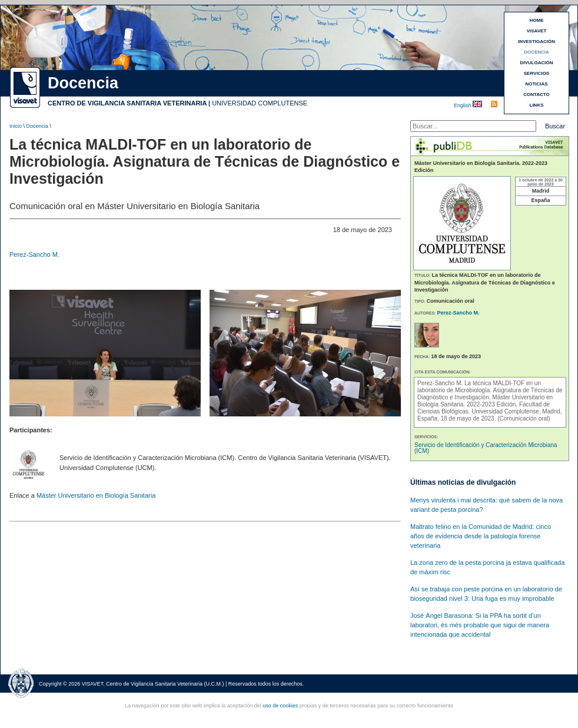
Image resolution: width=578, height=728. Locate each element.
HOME (537, 20)
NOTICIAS (536, 84)
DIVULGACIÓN (537, 63)
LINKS (537, 105)
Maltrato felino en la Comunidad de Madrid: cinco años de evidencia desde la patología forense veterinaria (481, 536)
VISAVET (537, 31)
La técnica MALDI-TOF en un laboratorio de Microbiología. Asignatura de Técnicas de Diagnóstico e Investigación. (490, 390)
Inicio (16, 126)
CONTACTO (537, 95)
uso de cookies (280, 706)
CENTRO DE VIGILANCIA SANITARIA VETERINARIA (127, 103)
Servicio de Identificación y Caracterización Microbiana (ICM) (486, 448)
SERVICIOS (537, 73)
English (463, 105)
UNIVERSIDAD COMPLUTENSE (260, 103)
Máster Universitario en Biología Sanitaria (96, 495)
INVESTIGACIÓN (537, 42)
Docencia (38, 126)
